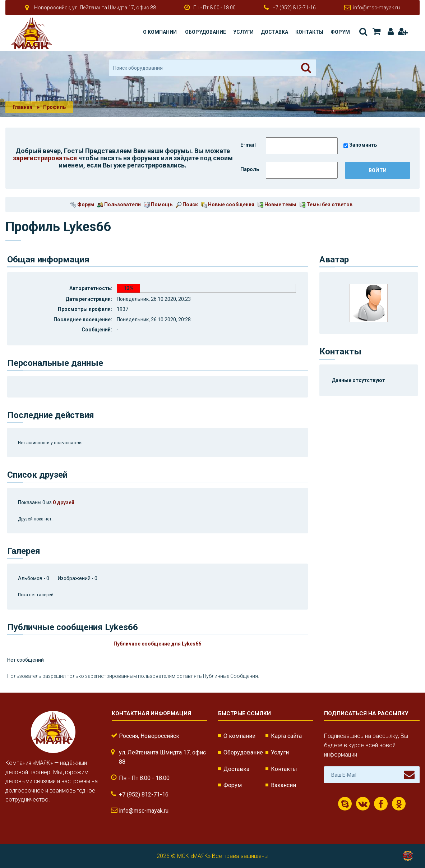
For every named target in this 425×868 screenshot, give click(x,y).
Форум (340, 32)
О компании (160, 32)
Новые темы (277, 205)
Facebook (381, 804)
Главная (22, 107)
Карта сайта (286, 736)
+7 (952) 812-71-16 (294, 8)
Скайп (345, 804)
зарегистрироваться (45, 158)
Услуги (243, 32)
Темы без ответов (326, 205)
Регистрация (403, 32)
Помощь (158, 205)
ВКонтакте (363, 804)
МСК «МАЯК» (194, 856)
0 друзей (64, 502)
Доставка (274, 32)
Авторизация (391, 32)
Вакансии (283, 785)
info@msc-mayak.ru (377, 8)
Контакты (309, 32)
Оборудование (205, 32)
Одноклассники (399, 804)
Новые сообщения (228, 205)
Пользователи (119, 205)
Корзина (377, 32)
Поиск (363, 32)
